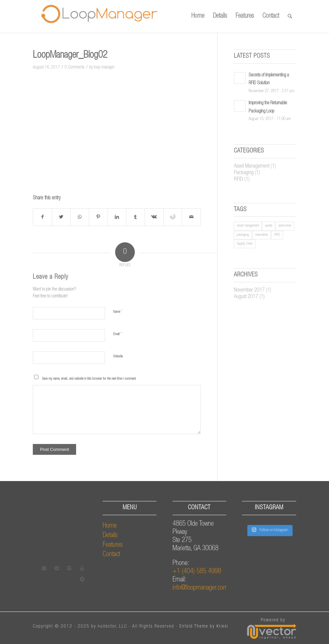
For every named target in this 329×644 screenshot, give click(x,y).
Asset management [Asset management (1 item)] (248, 226)
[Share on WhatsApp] (80, 217)
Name (118, 312)
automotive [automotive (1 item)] (285, 226)
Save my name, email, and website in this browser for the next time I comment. (89, 379)
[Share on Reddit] (173, 217)
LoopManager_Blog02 (70, 56)
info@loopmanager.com (200, 588)
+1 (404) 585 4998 (197, 572)
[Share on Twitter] (61, 217)
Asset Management (252, 166)
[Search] (290, 16)
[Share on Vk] (154, 217)
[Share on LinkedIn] (117, 217)
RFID (238, 180)
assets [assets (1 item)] (269, 226)
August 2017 (246, 297)
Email (118, 334)
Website (118, 357)
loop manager (104, 68)
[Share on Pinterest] (98, 217)
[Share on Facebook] (42, 217)
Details (110, 536)
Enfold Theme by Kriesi (204, 627)
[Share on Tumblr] (135, 217)
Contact (111, 555)
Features (113, 545)
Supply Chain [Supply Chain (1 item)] (245, 244)
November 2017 (249, 290)
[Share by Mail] (191, 217)
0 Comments (75, 68)
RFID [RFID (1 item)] (277, 235)
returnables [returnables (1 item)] (262, 235)
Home (110, 526)
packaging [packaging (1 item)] (243, 235)
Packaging (244, 173)
